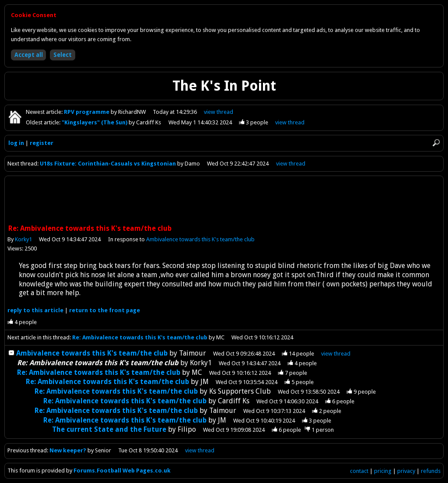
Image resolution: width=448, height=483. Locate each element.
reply (35, 310)
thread (336, 354)
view (219, 112)
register (42, 143)
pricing (383, 471)
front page (105, 310)
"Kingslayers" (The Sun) (95, 122)
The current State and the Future (109, 429)
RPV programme (87, 112)
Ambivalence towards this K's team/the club (200, 239)
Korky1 (23, 239)
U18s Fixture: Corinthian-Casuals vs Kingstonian (108, 164)
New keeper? (68, 450)
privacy (406, 471)
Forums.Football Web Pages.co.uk (122, 471)
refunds (431, 471)
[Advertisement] (224, 201)
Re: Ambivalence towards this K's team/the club (140, 337)
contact (359, 471)
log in (16, 143)
